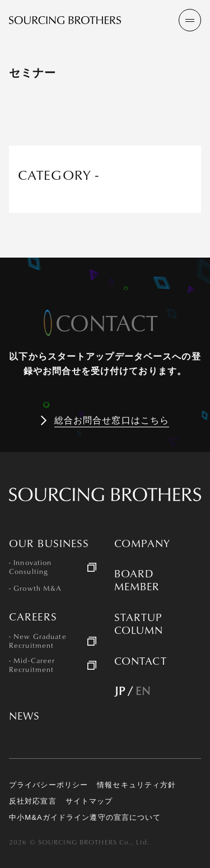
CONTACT (141, 661)
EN (143, 690)
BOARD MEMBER (137, 580)
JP (120, 690)
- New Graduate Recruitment (38, 641)
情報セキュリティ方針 (136, 785)
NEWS (24, 716)
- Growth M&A (35, 589)
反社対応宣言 (33, 801)
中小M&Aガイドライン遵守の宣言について (85, 817)
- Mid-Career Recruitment (32, 665)
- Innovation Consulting (30, 567)
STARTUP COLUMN (139, 624)
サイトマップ (89, 801)
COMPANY (143, 543)
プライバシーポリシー (48, 785)
